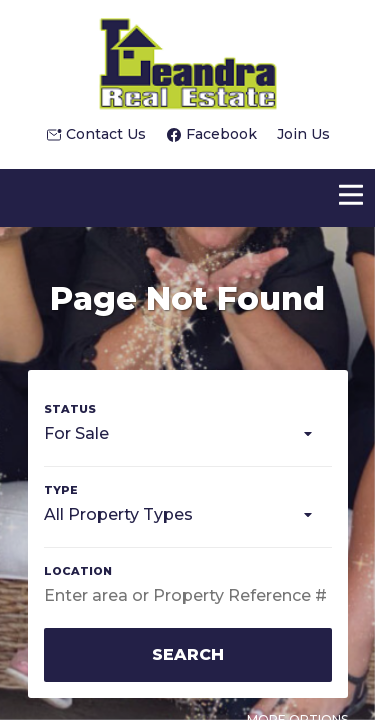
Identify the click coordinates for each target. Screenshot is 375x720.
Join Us (303, 134)
